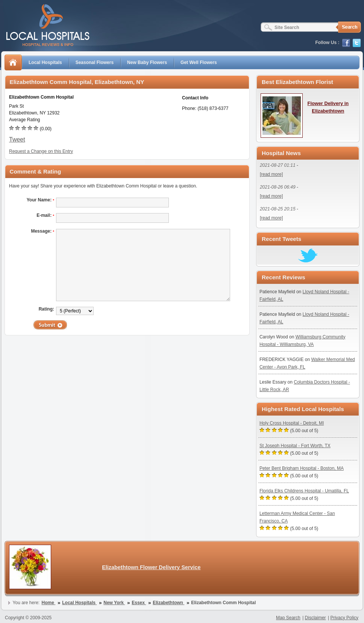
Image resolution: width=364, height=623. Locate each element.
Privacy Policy (344, 618)
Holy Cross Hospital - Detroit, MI (292, 423)
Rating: (46, 309)
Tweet (17, 139)
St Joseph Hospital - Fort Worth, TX (295, 446)
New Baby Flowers (147, 62)
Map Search (288, 618)
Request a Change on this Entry (41, 151)
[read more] (271, 174)
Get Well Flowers (199, 62)
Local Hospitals (45, 62)
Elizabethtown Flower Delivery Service (151, 567)
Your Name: (40, 200)
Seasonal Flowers (95, 62)
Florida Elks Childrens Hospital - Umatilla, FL (304, 491)
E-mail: (45, 215)
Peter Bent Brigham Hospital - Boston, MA (302, 468)
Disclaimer (315, 618)
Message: (42, 231)
